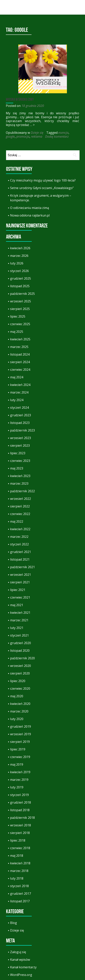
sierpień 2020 (20, 673)
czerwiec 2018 (20, 848)
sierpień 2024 (20, 362)
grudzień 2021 (21, 552)
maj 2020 (17, 696)
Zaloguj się (18, 952)
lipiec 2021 (18, 590)
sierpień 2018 (20, 833)
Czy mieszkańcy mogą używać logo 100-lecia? (43, 180)
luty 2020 (17, 719)
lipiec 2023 (18, 453)
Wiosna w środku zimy (20, 99)
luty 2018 (17, 878)
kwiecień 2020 (20, 704)
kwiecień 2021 (20, 613)
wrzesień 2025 (21, 301)
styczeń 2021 (19, 635)
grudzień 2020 (21, 643)
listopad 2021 (20, 559)
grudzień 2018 (21, 802)
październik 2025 (22, 294)
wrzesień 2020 (21, 666)
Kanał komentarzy (23, 967)
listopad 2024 (20, 354)
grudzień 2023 (21, 415)
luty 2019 (17, 787)
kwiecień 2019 (20, 772)
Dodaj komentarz (57, 136)
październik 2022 (22, 491)
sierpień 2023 (20, 446)
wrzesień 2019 (21, 734)
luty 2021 (17, 628)
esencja (63, 133)
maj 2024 (17, 377)
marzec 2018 (19, 871)
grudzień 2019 (21, 726)
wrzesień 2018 (21, 825)
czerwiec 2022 (20, 514)
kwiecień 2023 (20, 476)
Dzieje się (37, 133)
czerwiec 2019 (20, 757)
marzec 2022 (19, 537)
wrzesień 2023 (21, 438)
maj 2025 (17, 332)
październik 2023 (22, 430)
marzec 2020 (19, 711)
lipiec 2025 (18, 316)
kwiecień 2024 (20, 385)
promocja (23, 136)
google (10, 136)
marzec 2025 (19, 347)
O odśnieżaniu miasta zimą (30, 208)
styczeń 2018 (19, 886)
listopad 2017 (20, 901)
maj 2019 (17, 764)
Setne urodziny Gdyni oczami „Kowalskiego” (42, 188)
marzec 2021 (19, 620)
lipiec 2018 (18, 840)
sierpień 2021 (20, 582)
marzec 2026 (19, 256)
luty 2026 (17, 263)
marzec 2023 (19, 483)
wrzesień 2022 (21, 499)
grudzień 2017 (21, 894)
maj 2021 (17, 605)
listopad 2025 (20, 286)
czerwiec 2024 (20, 370)
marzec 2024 (19, 392)
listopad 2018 (20, 810)
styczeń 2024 (19, 408)
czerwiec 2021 (20, 597)
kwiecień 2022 (20, 529)
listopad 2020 (20, 651)
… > (32, 125)
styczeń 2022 (19, 544)
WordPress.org (21, 975)
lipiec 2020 (18, 681)
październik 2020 (22, 658)
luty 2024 (17, 400)
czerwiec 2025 (20, 324)
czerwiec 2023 (20, 461)
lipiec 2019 (18, 749)
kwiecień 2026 (20, 248)
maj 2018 (17, 856)
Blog (14, 923)
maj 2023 (17, 468)
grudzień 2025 (21, 278)
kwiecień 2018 (20, 863)
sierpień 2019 (20, 742)
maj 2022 (17, 521)
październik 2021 (22, 567)
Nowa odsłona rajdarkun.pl (30, 215)
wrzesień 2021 (21, 575)
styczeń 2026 (19, 271)
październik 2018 (22, 818)
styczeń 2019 (19, 795)
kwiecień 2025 (20, 339)
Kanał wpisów (20, 960)
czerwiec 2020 (20, 689)
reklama (37, 136)
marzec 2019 (19, 780)
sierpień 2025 (20, 309)
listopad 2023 (20, 423)
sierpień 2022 (20, 506)
